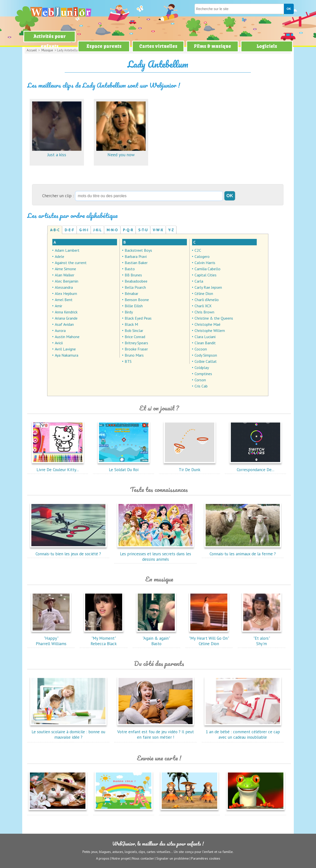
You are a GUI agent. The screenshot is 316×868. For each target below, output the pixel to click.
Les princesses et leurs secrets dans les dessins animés (156, 554)
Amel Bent (64, 300)
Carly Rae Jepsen (208, 287)
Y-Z (171, 230)
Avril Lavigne (65, 349)
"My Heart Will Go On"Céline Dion (209, 638)
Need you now (121, 152)
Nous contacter (143, 858)
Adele (59, 256)
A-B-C (55, 230)
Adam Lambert (67, 250)
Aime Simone (65, 269)
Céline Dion (204, 293)
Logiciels (267, 46)
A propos (103, 858)
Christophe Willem (210, 330)
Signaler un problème (173, 858)
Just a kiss (57, 152)
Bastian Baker (136, 263)
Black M (131, 324)
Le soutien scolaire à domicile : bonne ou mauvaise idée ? (68, 732)
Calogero (202, 256)
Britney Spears (136, 343)
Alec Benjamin (67, 281)
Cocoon (201, 349)
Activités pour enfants (50, 41)
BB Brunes (133, 275)
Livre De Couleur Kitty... (58, 467)
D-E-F (69, 230)
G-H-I (84, 230)
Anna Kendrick (66, 312)
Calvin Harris (205, 263)
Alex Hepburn (66, 293)
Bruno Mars (134, 355)
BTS (128, 361)
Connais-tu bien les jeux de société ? (68, 551)
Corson (200, 380)
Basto (130, 269)
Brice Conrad (135, 337)
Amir (59, 306)
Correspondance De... (256, 467)
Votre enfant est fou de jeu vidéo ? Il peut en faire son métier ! (156, 732)
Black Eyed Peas (138, 318)
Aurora (60, 330)
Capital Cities (206, 275)
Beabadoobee (136, 281)
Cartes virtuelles (158, 46)
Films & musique (212, 46)
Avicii (59, 343)
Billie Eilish (134, 306)
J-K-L (97, 230)
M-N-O (112, 230)
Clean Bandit (205, 343)
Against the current (71, 263)
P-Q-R (128, 230)
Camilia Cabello (207, 269)
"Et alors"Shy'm (262, 638)
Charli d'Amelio (207, 300)
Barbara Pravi (136, 256)
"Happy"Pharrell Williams (51, 638)
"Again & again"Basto (156, 638)
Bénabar (131, 293)
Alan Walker (65, 275)
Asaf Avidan (64, 324)
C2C (198, 250)
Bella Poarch (135, 287)
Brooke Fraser (136, 349)
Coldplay (202, 367)
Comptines (203, 374)
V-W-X (158, 230)
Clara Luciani (205, 337)
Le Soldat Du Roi (124, 467)
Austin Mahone (67, 337)
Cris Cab (201, 386)
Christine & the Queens (214, 318)
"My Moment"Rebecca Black (104, 638)
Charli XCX (203, 306)
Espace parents (104, 46)
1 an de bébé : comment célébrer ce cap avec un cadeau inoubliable (243, 732)
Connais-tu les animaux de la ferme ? (243, 551)
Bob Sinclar (134, 330)
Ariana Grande (66, 318)
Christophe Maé (207, 324)
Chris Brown (204, 312)
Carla (199, 281)
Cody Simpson (206, 355)
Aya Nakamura (67, 355)
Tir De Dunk (190, 467)
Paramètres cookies (206, 858)
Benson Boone (137, 300)
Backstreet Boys (138, 250)
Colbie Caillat (206, 361)
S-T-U (143, 230)
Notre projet (121, 858)
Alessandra (64, 287)
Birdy (129, 312)
